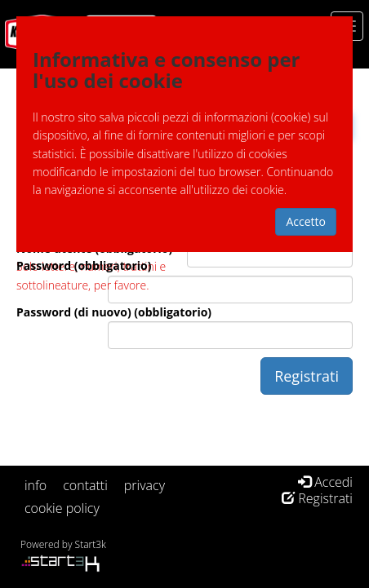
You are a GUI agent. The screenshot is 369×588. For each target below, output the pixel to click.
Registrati (317, 498)
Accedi (325, 482)
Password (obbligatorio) (84, 265)
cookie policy (62, 508)
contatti (85, 485)
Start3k (91, 544)
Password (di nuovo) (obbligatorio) (114, 312)
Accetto (306, 221)
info (36, 485)
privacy (144, 485)
